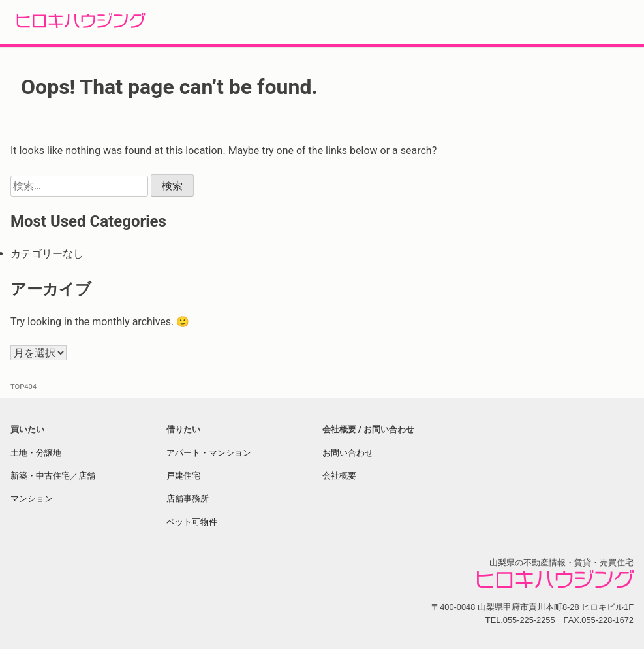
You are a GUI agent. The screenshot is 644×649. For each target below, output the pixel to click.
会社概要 (339, 476)
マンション (32, 499)
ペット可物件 (192, 522)
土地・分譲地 (36, 453)
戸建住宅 (183, 476)
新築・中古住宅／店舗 (53, 476)
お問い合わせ (348, 453)
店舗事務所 (188, 499)
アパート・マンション (209, 453)
